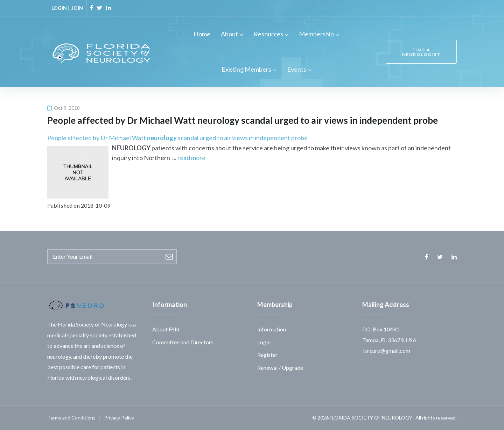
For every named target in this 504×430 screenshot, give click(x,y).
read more (191, 158)
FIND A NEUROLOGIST (421, 52)
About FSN (166, 329)
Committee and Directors (183, 342)
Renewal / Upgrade (280, 368)
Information (272, 329)
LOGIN (59, 8)
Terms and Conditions (71, 418)
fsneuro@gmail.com (386, 350)
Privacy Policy (119, 418)
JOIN (77, 8)
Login (264, 342)
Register (267, 355)
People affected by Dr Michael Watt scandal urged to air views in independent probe (177, 138)
